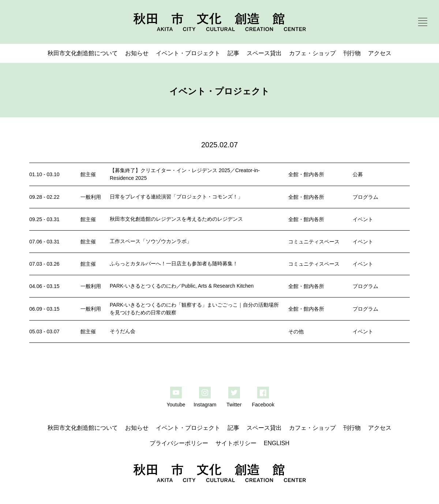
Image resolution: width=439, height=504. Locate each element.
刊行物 (352, 53)
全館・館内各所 (306, 174)
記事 (233, 53)
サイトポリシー (236, 443)
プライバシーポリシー (179, 443)
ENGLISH (277, 443)
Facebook (263, 405)
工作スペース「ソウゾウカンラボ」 (151, 241)
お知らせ (137, 53)
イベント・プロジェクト (188, 53)
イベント (363, 219)
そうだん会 (123, 331)
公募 (358, 174)
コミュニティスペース (314, 242)
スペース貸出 (264, 53)
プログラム (365, 197)
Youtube (176, 405)
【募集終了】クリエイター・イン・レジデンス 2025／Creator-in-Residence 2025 (185, 174)
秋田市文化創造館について (83, 53)
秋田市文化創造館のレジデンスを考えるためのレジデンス (176, 219)
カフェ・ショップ (312, 53)
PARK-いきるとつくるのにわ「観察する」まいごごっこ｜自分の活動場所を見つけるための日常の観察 (194, 309)
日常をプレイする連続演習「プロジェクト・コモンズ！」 (176, 197)
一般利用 (91, 197)
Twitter (234, 405)
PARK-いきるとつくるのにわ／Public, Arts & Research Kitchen (182, 286)
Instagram (205, 405)
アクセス (380, 53)
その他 (296, 331)
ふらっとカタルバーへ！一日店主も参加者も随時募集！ (174, 264)
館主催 (88, 174)
